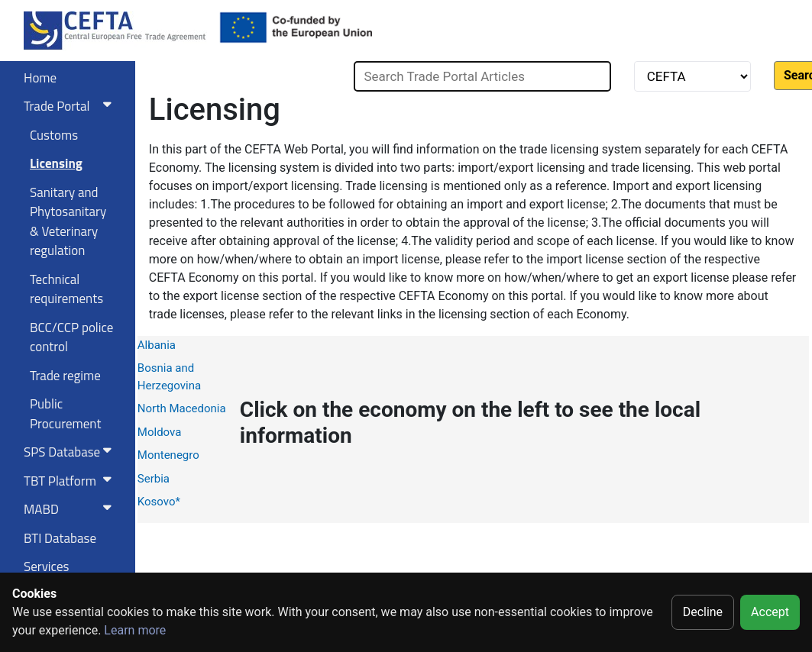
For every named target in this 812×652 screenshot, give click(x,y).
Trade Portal (71, 106)
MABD (71, 509)
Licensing (56, 163)
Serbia (154, 479)
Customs (54, 135)
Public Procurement (65, 414)
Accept (770, 612)
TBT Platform (71, 481)
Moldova (160, 432)
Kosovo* (159, 502)
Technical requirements (66, 289)
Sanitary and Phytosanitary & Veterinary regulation (68, 222)
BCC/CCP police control (71, 337)
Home (40, 78)
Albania (157, 345)
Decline (703, 612)
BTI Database (60, 538)
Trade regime (65, 376)
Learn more (135, 630)
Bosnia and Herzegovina (169, 377)
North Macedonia (182, 408)
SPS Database (71, 452)
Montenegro (168, 455)
